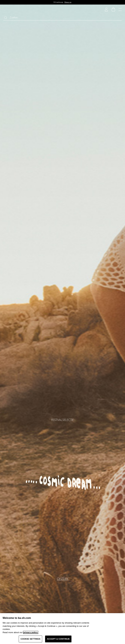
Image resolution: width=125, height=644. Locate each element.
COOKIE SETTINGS (30, 639)
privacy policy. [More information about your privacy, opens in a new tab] (31, 632)
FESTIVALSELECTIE (62, 420)
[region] (62, 629)
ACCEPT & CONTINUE (58, 639)
